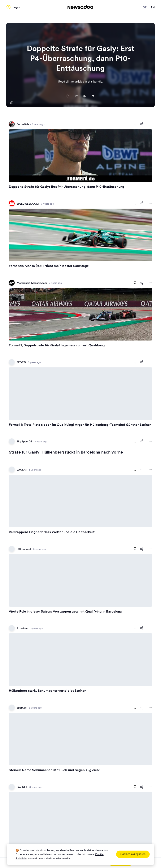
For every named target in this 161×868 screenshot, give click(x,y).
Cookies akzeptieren (133, 854)
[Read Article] (80, 156)
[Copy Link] (93, 96)
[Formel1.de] (12, 103)
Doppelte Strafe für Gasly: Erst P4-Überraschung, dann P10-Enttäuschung (67, 187)
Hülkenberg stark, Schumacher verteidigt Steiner (47, 690)
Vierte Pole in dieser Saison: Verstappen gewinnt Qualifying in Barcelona (65, 611)
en (153, 7)
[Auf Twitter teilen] (76, 96)
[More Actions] (150, 124)
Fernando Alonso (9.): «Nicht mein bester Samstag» (49, 266)
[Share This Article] (142, 124)
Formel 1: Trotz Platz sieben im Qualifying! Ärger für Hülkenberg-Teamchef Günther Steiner (80, 425)
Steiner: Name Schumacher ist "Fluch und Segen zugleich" (55, 770)
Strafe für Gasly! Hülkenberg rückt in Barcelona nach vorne (66, 452)
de (145, 7)
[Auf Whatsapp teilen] (85, 96)
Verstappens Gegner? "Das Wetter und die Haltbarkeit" (52, 532)
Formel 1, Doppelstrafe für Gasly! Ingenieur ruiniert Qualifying (57, 345)
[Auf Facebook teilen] (68, 96)
